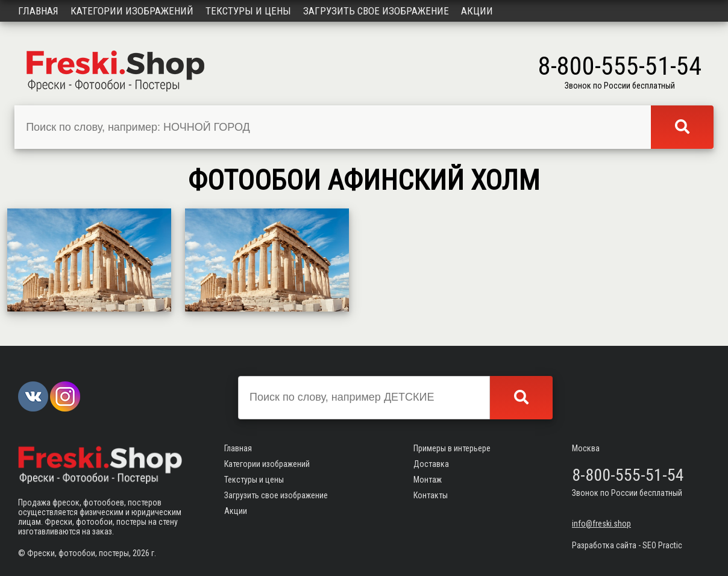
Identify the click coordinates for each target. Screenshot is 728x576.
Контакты (431, 495)
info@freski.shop (601, 524)
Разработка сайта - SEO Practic (627, 545)
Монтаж (428, 480)
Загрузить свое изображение (376, 11)
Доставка (431, 464)
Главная (38, 11)
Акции (477, 11)
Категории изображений (132, 11)
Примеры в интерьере (452, 448)
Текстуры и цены (248, 11)
